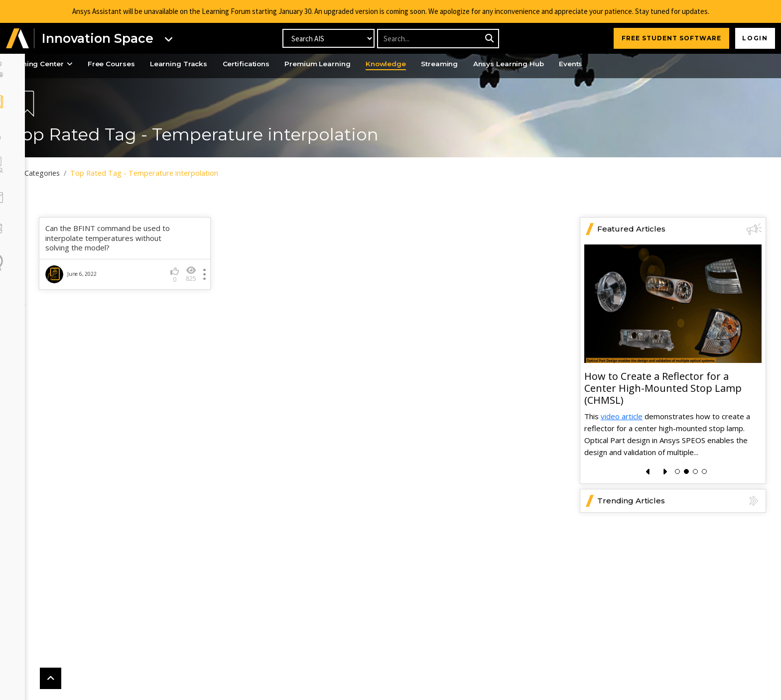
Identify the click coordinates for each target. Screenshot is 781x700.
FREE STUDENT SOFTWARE (669, 38)
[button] (17, 39)
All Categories (68, 173)
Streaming (493, 64)
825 (211, 296)
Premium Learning (365, 64)
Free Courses (147, 64)
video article (622, 438)
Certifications (289, 64)
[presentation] (648, 494)
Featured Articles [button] (679, 251)
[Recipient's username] (438, 39)
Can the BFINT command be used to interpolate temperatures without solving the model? (137, 260)
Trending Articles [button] (679, 523)
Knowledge (437, 64)
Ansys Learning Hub (566, 64)
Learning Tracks (218, 64)
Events (632, 64)
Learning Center (72, 64)
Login (754, 38)
